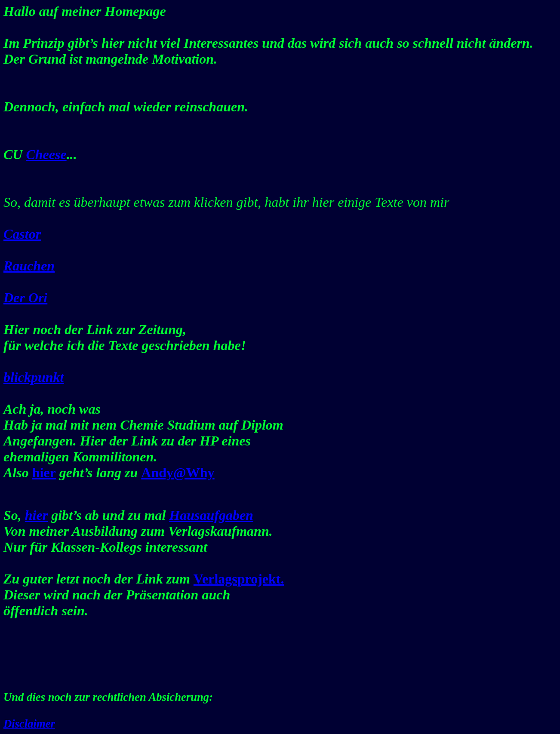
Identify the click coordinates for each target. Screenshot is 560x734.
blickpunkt (34, 377)
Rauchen (29, 266)
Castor (22, 234)
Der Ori (25, 298)
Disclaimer (29, 724)
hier (36, 515)
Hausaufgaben (211, 515)
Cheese (46, 154)
